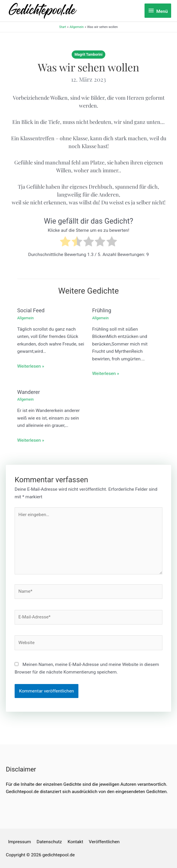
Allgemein (26, 318)
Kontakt (75, 842)
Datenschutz (49, 842)
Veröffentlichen (104, 842)
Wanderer (29, 392)
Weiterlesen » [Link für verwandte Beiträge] (31, 366)
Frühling (102, 310)
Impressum (20, 842)
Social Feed (31, 310)
